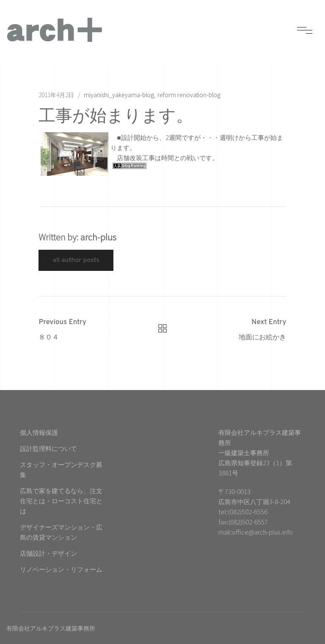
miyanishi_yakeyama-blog (119, 95)
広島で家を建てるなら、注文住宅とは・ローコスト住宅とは (61, 501)
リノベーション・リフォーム (61, 569)
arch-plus (98, 237)
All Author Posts (76, 260)
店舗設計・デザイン (48, 553)
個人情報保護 (39, 432)
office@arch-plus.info (262, 532)
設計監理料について (48, 448)
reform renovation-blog (189, 95)
